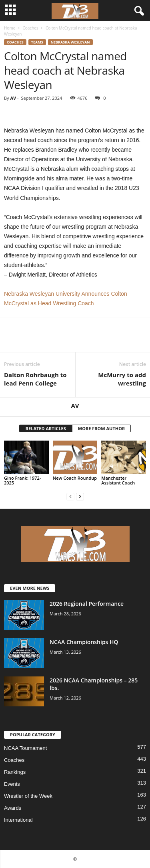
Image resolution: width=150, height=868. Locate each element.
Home (10, 28)
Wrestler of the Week (28, 796)
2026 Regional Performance (87, 604)
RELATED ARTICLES (46, 428)
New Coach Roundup (75, 478)
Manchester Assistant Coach (118, 480)
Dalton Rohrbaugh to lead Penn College (35, 379)
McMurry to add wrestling (122, 379)
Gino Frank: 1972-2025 (22, 480)
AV (13, 98)
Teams (37, 42)
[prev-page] (70, 496)
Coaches (30, 28)
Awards (13, 808)
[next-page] (80, 496)
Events (12, 784)
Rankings (15, 772)
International (18, 820)
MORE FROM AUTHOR (101, 428)
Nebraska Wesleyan (70, 42)
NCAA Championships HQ (84, 642)
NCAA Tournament (25, 748)
